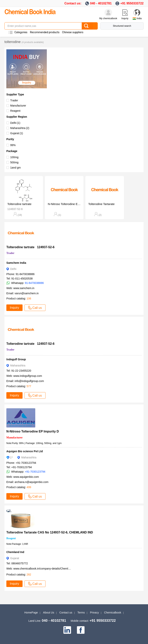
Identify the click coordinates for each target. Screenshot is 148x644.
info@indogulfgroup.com (29, 381)
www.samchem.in (24, 288)
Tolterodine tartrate (19, 204)
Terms (81, 613)
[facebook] (81, 630)
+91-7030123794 (35, 472)
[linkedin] (67, 630)
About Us (49, 613)
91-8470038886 (34, 283)
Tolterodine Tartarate (101, 204)
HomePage (31, 613)
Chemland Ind (15, 552)
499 (29, 487)
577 (29, 386)
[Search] (90, 26)
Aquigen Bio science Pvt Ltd (25, 451)
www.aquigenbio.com (26, 477)
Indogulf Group (16, 359)
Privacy (94, 613)
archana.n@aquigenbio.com (32, 482)
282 (29, 575)
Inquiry (14, 308)
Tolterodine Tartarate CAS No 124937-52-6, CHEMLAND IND (51, 532)
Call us (35, 308)
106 (29, 298)
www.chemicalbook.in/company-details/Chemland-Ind (45, 569)
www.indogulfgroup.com (28, 376)
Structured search (122, 26)
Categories (21, 32)
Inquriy (125, 18)
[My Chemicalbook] (108, 13)
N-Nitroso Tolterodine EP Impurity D (64, 204)
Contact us (66, 613)
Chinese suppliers (73, 32)
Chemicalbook (113, 613)
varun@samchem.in (27, 293)
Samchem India (16, 263)
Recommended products (45, 32)
